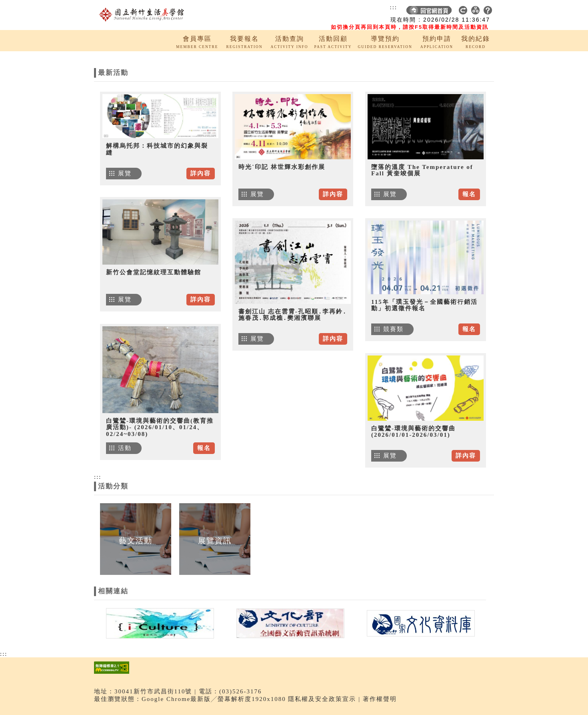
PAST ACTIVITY (333, 47)
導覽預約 (385, 39)
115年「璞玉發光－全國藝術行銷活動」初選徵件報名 (424, 305)
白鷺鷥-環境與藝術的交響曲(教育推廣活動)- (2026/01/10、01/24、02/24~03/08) (160, 427)
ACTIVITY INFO (290, 47)
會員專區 (197, 39)
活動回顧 (333, 39)
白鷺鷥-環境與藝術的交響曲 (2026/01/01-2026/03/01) (413, 432)
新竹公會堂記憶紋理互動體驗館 (154, 272)
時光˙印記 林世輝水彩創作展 (282, 167)
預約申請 (437, 39)
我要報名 (244, 39)
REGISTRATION (244, 47)
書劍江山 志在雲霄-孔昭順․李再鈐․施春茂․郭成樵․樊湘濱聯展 (293, 315)
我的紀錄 (476, 39)
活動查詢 (290, 39)
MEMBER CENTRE (197, 47)
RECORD (476, 47)
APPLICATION (437, 47)
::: (393, 7)
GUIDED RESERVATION (385, 47)
